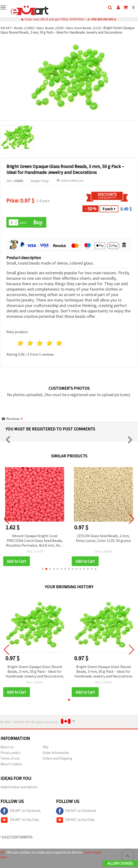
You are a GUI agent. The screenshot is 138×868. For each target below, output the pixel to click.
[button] (43, 569)
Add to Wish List (70, 181)
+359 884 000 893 (102, 19)
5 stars (59, 343)
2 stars (30, 343)
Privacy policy (10, 753)
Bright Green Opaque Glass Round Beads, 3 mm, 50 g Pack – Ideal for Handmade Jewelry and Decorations (35, 672)
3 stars (40, 343)
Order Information (56, 753)
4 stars (50, 343)
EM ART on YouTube (20, 820)
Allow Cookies (120, 864)
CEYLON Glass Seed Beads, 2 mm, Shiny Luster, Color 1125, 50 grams (103, 538)
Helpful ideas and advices (19, 787)
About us (7, 747)
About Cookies (11, 764)
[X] (3, 852)
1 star (21, 343)
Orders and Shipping (57, 759)
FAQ (45, 747)
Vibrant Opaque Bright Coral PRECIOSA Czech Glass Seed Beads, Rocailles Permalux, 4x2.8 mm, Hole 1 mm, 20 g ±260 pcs (35, 541)
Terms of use (10, 759)
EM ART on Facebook (21, 811)
